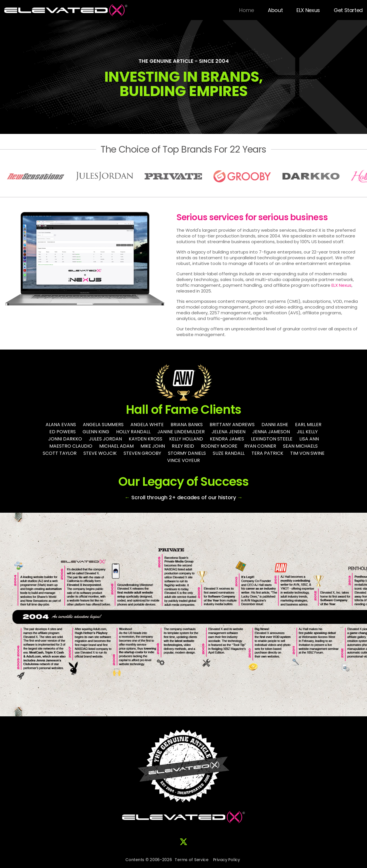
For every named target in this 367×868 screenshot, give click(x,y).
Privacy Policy (227, 860)
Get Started (348, 10)
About (275, 10)
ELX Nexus (308, 10)
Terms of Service (192, 860)
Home (247, 10)
